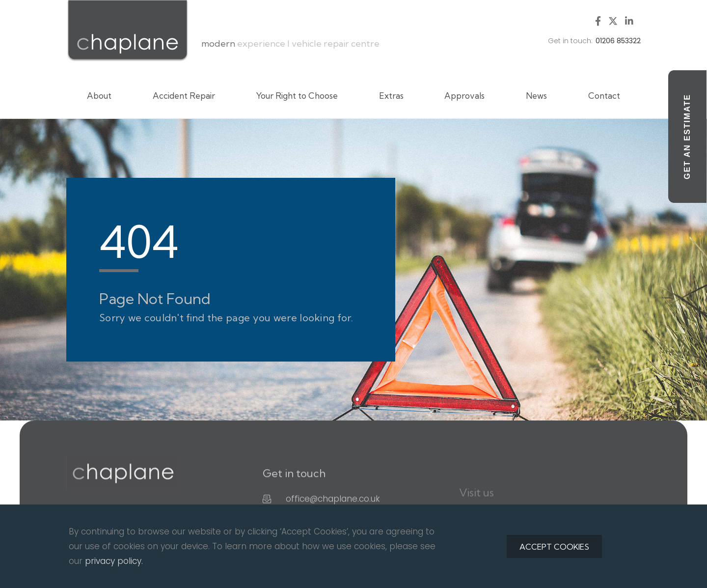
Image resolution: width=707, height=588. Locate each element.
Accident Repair (184, 96)
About (99, 96)
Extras (391, 96)
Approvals (464, 96)
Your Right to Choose (297, 96)
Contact (604, 96)
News (536, 96)
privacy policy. (114, 561)
